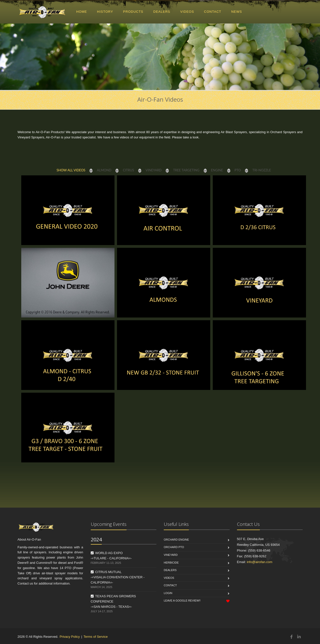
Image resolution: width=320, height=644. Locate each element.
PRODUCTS (133, 12)
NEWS (237, 12)
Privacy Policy (70, 637)
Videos (169, 578)
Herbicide (171, 563)
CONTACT (213, 12)
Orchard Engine (176, 540)
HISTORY (105, 12)
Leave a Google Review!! (182, 601)
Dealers (170, 570)
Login (168, 593)
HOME (82, 12)
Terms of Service (96, 637)
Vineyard (171, 555)
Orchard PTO (174, 547)
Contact (170, 585)
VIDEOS (187, 12)
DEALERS (162, 12)
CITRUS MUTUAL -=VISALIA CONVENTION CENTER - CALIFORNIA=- (118, 577)
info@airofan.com (259, 562)
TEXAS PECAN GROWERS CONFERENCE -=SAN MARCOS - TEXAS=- (113, 601)
